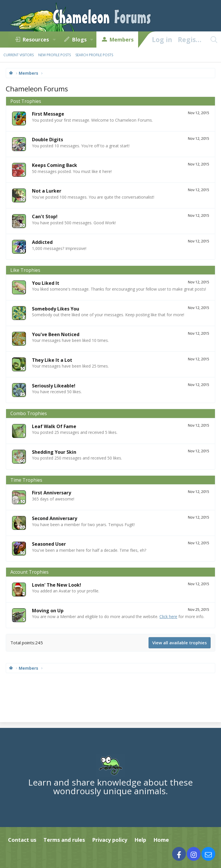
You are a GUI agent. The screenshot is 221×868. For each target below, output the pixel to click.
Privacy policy (110, 840)
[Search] (214, 39)
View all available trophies (180, 643)
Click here (168, 616)
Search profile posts (94, 55)
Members (121, 39)
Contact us (22, 840)
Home (161, 840)
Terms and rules (64, 840)
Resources (36, 39)
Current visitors (19, 55)
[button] (54, 39)
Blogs (79, 39)
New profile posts (55, 55)
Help (140, 840)
